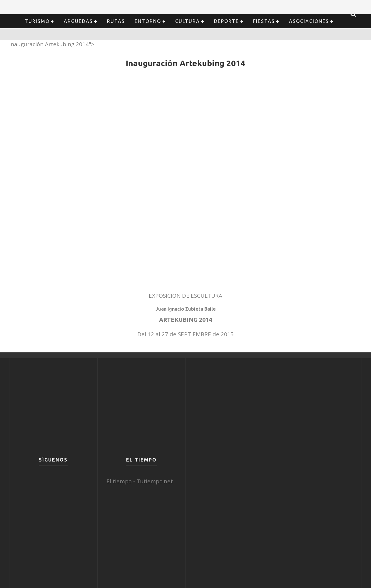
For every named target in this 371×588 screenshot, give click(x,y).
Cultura (188, 21)
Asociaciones (309, 21)
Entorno (148, 21)
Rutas (116, 21)
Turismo (37, 21)
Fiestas (264, 21)
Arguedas (78, 21)
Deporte (227, 21)
